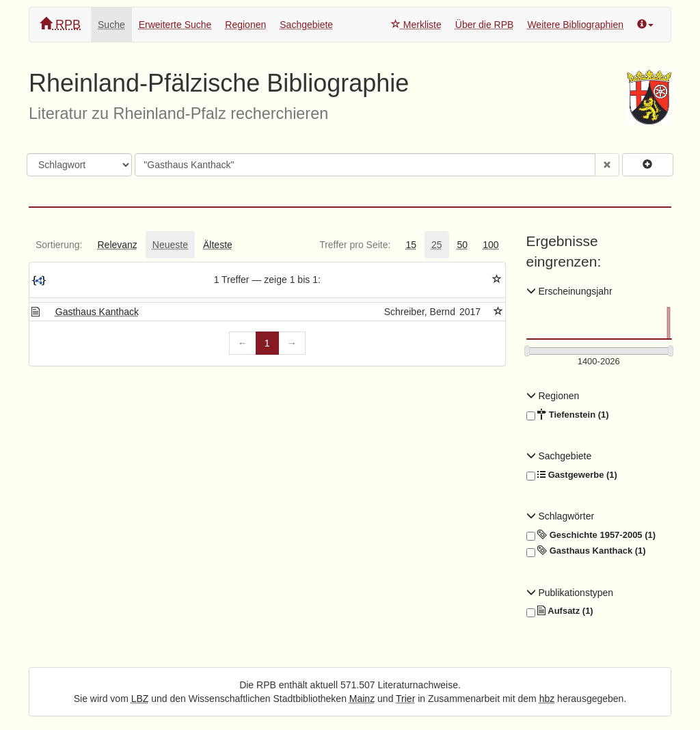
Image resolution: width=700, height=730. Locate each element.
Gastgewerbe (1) (572, 475)
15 (411, 245)
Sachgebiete (306, 25)
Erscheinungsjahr (569, 291)
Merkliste (416, 25)
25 (437, 245)
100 (490, 245)
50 (463, 245)
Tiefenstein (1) (568, 415)
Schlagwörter (561, 516)
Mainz (362, 699)
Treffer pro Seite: (355, 245)
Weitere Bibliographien (575, 25)
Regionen (245, 25)
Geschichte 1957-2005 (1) (591, 535)
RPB (60, 24)
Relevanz (117, 245)
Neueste (170, 245)
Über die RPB (485, 25)
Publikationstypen (570, 593)
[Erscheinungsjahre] (599, 362)
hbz (547, 699)
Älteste (218, 245)
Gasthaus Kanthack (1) (586, 551)
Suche (111, 25)
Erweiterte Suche (175, 25)
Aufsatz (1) (560, 611)
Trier (405, 699)
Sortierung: (59, 245)
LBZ (140, 699)
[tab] (59, 245)
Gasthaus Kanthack (97, 312)
